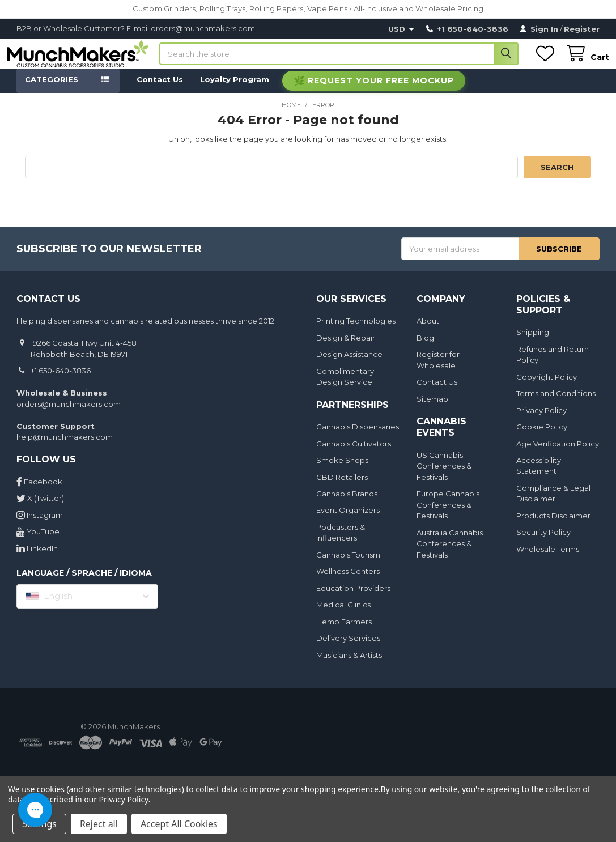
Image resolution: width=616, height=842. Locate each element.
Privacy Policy (541, 420)
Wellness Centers (348, 582)
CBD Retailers (342, 487)
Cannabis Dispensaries (358, 437)
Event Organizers (348, 521)
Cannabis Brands (347, 504)
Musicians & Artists (349, 665)
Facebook (39, 492)
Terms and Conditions (556, 403)
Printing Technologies (356, 331)
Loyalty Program (235, 90)
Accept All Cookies (179, 824)
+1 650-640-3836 (61, 381)
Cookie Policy (542, 437)
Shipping (533, 342)
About (428, 331)
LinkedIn (37, 559)
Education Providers (353, 598)
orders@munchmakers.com (203, 28)
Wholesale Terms (548, 559)
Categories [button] (52, 90)
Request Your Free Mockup (381, 91)
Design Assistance (349, 364)
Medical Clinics (343, 615)
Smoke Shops (342, 470)
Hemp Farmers (344, 632)
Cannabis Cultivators (354, 454)
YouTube (38, 542)
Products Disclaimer (553, 526)
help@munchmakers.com (65, 447)
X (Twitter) (40, 508)
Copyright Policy (547, 387)
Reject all (99, 824)
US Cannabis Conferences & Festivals (444, 476)
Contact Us (160, 90)
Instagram (40, 525)
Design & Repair (346, 348)
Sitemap (432, 409)
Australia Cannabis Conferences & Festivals (450, 554)
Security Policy (543, 543)
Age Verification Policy (558, 454)
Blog (425, 348)
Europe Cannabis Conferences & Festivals (448, 515)
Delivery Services (348, 648)
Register (582, 29)
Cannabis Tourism (348, 565)
